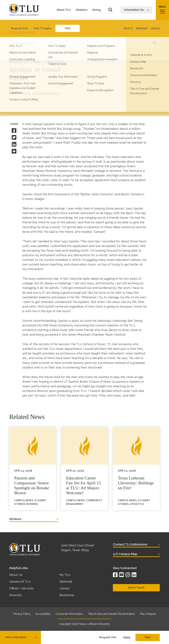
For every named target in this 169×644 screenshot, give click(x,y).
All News (15, 519)
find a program (21, 637)
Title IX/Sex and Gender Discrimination (111, 614)
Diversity (15, 595)
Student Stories (45, 93)
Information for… (137, 10)
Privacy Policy (22, 614)
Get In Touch (136, 588)
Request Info (108, 637)
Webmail (66, 582)
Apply (127, 637)
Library (64, 588)
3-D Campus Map (125, 554)
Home (13, 25)
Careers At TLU (20, 582)
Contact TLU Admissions (130, 544)
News (26, 25)
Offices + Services (21, 588)
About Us (16, 575)
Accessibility (43, 614)
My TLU (65, 575)
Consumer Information (69, 614)
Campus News (20, 93)
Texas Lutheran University (94, 624)
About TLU (64, 10)
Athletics (81, 10)
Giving (96, 10)
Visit (148, 637)
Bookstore (67, 595)
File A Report (148, 614)
